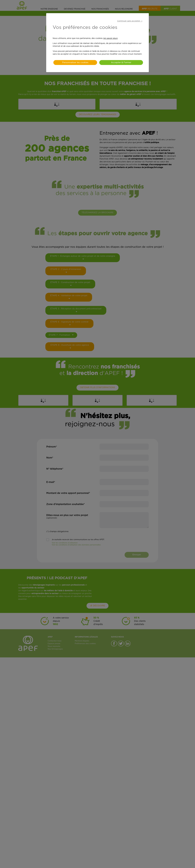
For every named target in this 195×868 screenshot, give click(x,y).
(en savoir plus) (110, 38)
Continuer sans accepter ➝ (130, 21)
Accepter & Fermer (121, 63)
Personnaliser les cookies (75, 63)
